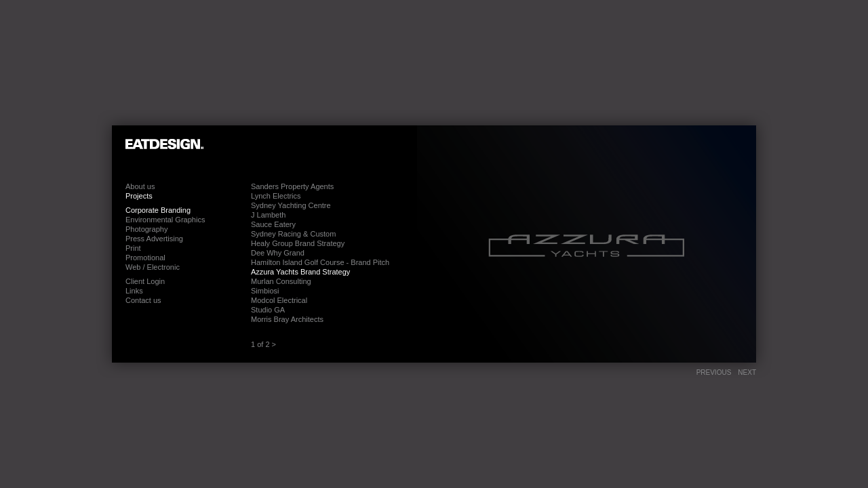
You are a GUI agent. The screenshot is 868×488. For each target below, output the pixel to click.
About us (140, 186)
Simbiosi (265, 291)
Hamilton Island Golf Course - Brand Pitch (320, 262)
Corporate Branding (158, 210)
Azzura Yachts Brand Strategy (300, 272)
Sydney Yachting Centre (291, 205)
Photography (146, 229)
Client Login (145, 281)
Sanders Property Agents (292, 186)
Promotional (145, 258)
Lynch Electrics (276, 196)
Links (134, 291)
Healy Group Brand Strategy (298, 243)
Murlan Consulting (281, 281)
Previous (714, 372)
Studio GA (268, 310)
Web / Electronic (153, 267)
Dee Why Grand (278, 253)
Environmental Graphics (165, 220)
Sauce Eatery (273, 224)
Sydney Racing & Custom (293, 234)
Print (133, 248)
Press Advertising (154, 239)
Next (747, 372)
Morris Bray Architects (287, 319)
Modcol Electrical (279, 300)
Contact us (143, 300)
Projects (139, 196)
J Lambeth (268, 215)
